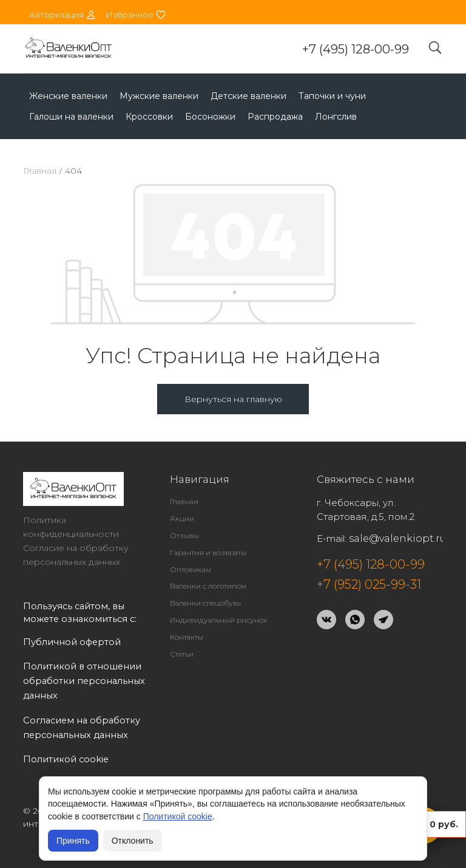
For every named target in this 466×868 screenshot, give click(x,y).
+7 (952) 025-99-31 (369, 584)
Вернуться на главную (233, 399)
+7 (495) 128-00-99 (356, 49)
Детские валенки (248, 96)
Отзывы (184, 535)
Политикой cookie (178, 816)
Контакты (187, 637)
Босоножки (210, 117)
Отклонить (133, 841)
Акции (182, 518)
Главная (40, 171)
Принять (73, 841)
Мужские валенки (159, 96)
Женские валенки (68, 96)
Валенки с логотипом (208, 586)
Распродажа (275, 117)
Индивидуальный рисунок (219, 620)
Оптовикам (191, 569)
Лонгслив (336, 117)
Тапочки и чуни (332, 96)
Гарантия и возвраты (208, 552)
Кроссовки (149, 117)
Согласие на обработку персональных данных (76, 555)
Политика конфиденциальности (71, 527)
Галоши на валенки (71, 117)
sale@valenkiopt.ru (398, 538)
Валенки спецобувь (205, 603)
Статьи (182, 654)
